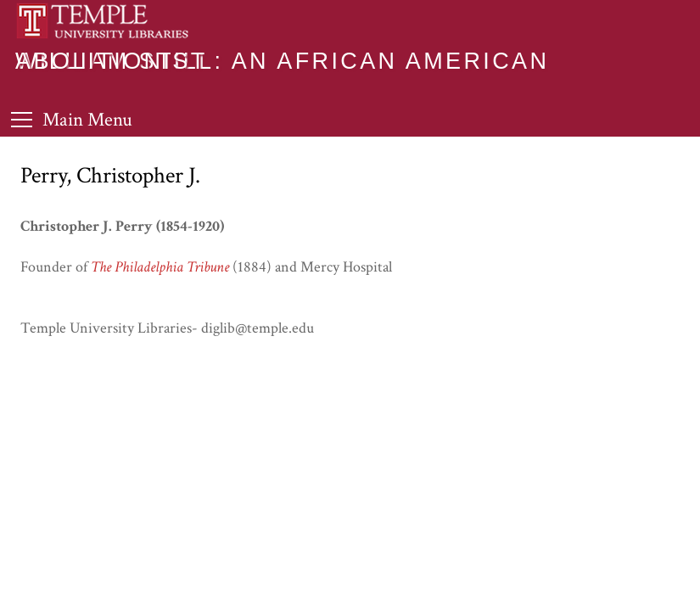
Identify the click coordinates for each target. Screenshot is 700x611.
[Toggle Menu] (72, 119)
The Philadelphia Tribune (160, 267)
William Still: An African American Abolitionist (282, 60)
